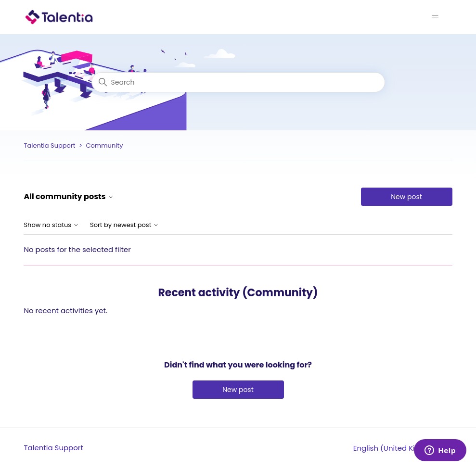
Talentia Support (49, 145)
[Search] (238, 82)
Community (104, 145)
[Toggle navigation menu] (435, 17)
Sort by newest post (124, 225)
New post (406, 197)
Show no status (51, 225)
